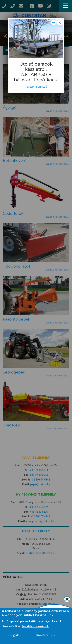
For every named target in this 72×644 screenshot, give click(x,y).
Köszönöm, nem (46, 637)
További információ (36, 87)
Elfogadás (14, 637)
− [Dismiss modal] (53, 22)
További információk (35, 628)
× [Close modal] (60, 22)
